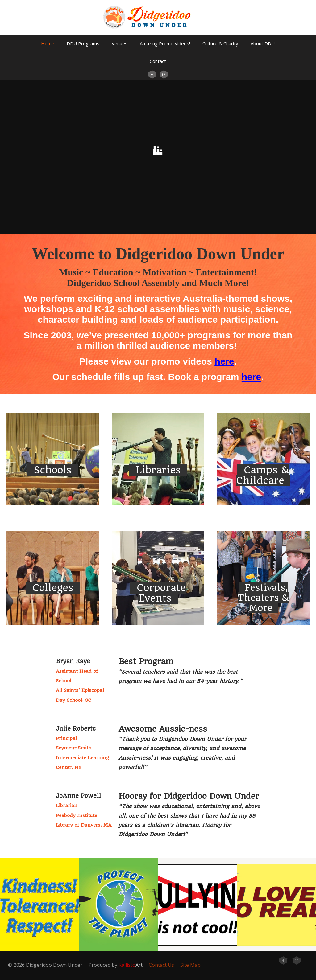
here (224, 361)
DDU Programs (83, 43)
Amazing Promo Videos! (165, 43)
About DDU (263, 43)
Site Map (190, 965)
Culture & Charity (220, 43)
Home (48, 43)
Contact (158, 61)
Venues (120, 43)
